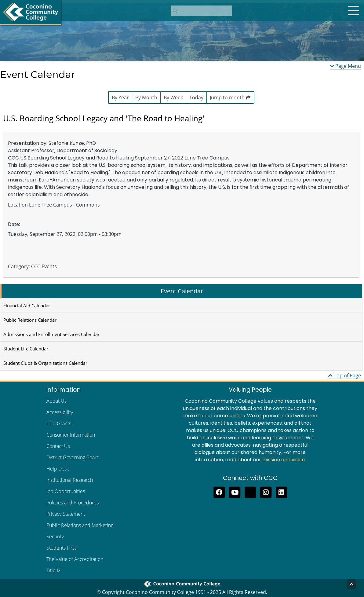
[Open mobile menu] (353, 11)
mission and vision (284, 460)
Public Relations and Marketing (80, 525)
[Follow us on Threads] (250, 492)
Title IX (54, 570)
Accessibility (60, 412)
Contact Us (58, 446)
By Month (146, 97)
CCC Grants (59, 423)
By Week (173, 97)
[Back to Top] (352, 584)
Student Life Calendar (26, 349)
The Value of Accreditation (75, 559)
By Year (120, 97)
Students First (61, 548)
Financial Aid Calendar (27, 306)
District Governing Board (73, 457)
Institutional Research (70, 480)
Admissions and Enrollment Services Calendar (51, 334)
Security (55, 537)
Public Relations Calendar (30, 320)
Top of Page (345, 375)
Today (196, 97)
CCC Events (44, 266)
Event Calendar (182, 291)
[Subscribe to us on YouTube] (235, 492)
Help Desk (58, 469)
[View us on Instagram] (266, 492)
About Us (56, 401)
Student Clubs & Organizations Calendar (45, 363)
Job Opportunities (66, 491)
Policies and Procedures (73, 503)
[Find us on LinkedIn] (281, 492)
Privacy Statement (66, 514)
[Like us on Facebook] (219, 492)
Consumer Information (71, 435)
